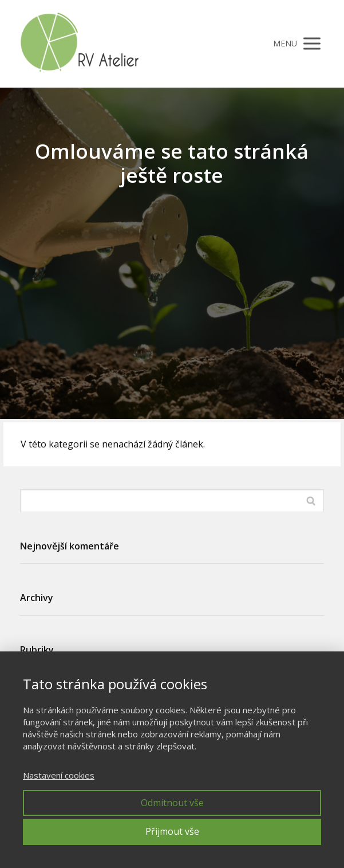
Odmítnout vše (172, 803)
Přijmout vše (172, 831)
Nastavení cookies (59, 775)
